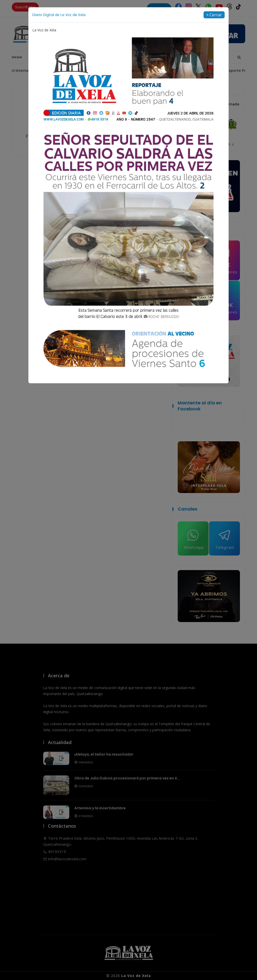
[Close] (214, 15)
